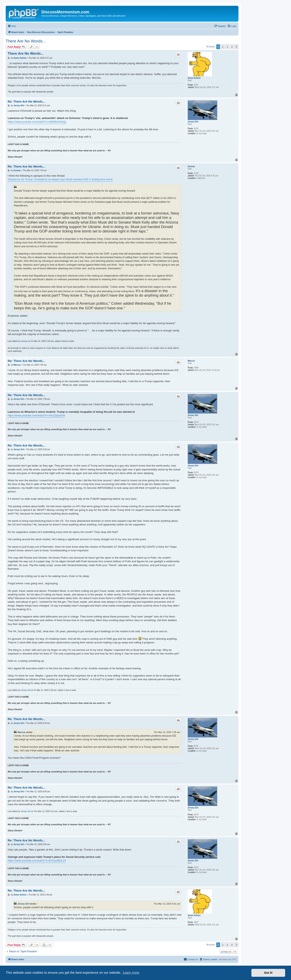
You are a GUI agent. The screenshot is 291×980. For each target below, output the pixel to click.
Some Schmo (194, 78)
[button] (236, 47)
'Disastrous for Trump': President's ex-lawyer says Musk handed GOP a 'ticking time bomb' (60, 179)
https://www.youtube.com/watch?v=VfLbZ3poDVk (36, 415)
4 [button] (232, 47)
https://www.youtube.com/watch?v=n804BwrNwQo (37, 122)
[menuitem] (12, 26)
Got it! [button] (268, 973)
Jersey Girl (193, 122)
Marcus (191, 361)
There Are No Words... (26, 41)
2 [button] (223, 47)
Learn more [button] (131, 973)
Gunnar (191, 166)
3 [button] (227, 47)
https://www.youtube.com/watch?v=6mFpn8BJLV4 (37, 861)
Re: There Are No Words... (26, 101)
